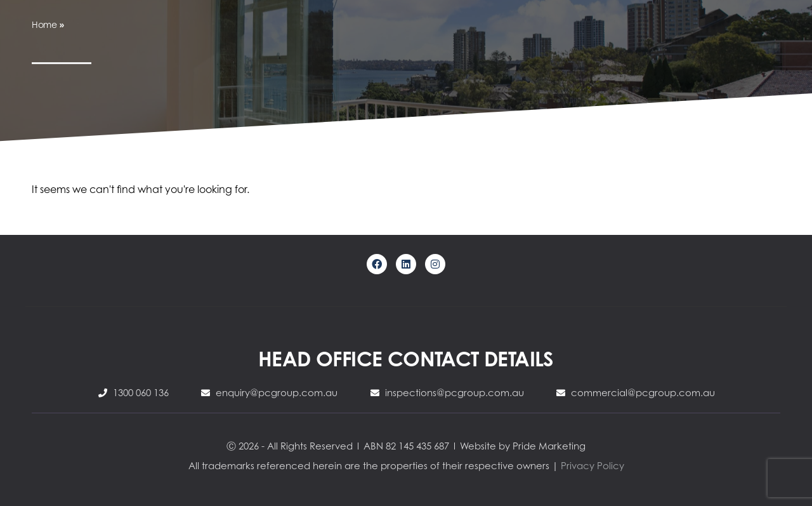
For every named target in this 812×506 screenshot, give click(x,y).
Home (44, 24)
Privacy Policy (593, 465)
